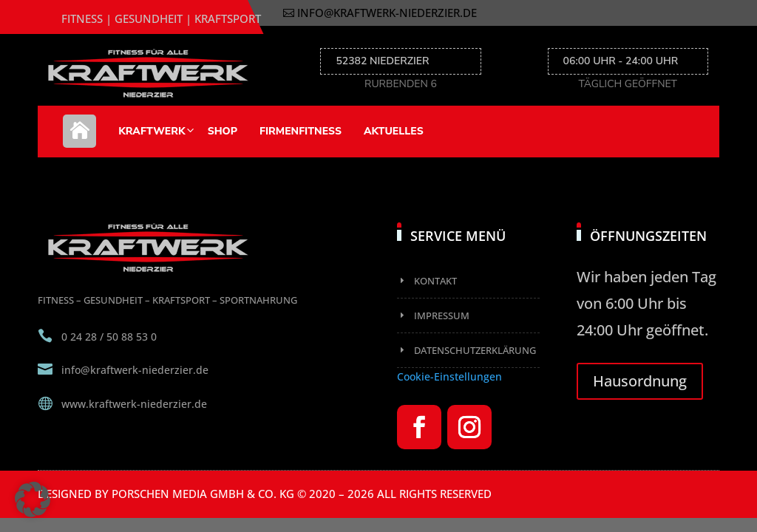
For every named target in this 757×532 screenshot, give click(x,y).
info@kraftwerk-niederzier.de (387, 13)
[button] (33, 499)
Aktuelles (394, 131)
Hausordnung (640, 381)
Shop (223, 131)
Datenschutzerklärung (475, 350)
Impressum (442, 316)
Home (79, 139)
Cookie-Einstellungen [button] (449, 376)
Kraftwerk (152, 131)
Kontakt (435, 281)
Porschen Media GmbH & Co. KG (203, 494)
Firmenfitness (301, 131)
